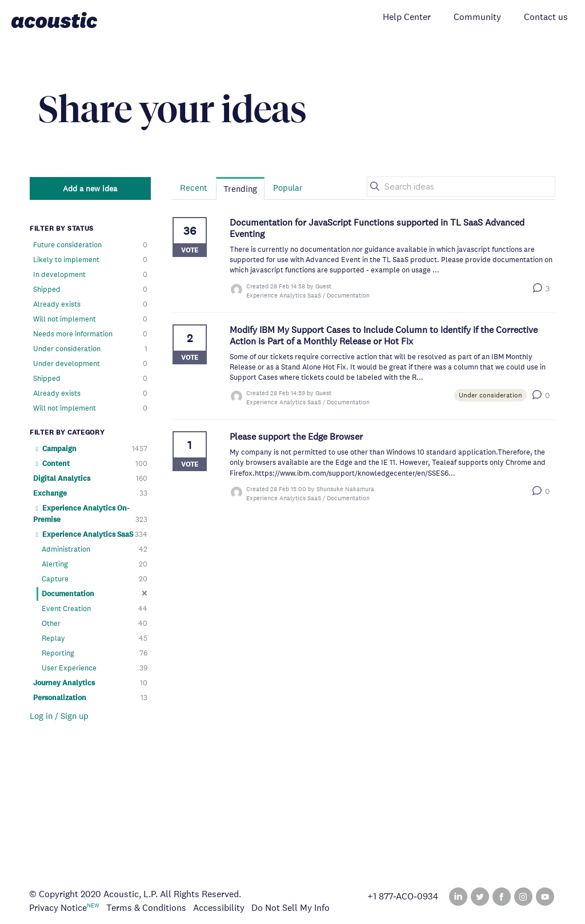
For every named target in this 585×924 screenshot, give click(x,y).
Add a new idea (90, 188)
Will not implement (90, 319)
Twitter (480, 897)
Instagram (523, 897)
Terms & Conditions (146, 908)
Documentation (95, 594)
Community (477, 17)
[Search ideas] (461, 187)
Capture (95, 579)
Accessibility (219, 908)
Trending (240, 189)
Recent (194, 188)
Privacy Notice (58, 908)
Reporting (95, 653)
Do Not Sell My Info (291, 908)
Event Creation (95, 609)
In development (90, 275)
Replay (95, 638)
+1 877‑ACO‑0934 (403, 897)
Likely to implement (90, 260)
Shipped (90, 290)
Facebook (502, 897)
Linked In (458, 897)
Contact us (546, 17)
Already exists (90, 304)
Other (95, 624)
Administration (95, 549)
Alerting (95, 564)
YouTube (545, 897)
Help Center (407, 17)
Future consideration (90, 245)
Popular (288, 188)
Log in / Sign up (59, 716)
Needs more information (90, 334)
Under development (90, 364)
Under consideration (90, 349)
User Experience (95, 668)
